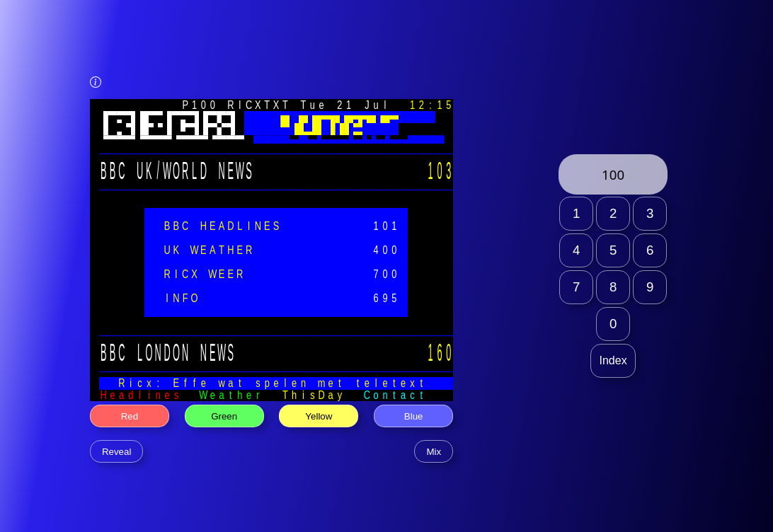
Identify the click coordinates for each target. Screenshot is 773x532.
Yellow (319, 416)
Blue (414, 416)
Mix (434, 452)
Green (224, 416)
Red (130, 416)
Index (613, 360)
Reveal (117, 452)
